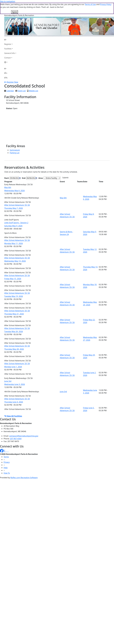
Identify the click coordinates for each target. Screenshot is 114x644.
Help (6, 468)
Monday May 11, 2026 (14, 243)
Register (8, 44)
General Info (10, 53)
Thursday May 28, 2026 (14, 349)
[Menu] (6, 78)
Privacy (7, 462)
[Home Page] (10, 40)
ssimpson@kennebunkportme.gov (24, 436)
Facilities (8, 49)
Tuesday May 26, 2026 (14, 331)
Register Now (12, 82)
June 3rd (8, 381)
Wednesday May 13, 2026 (15, 261)
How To (7, 473)
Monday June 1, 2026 (13, 367)
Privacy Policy (106, 4)
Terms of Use (90, 4)
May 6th (8, 187)
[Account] (10, 62)
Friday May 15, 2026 (13, 279)
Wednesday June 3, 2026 (15, 384)
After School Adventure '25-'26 (17, 205)
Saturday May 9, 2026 (13, 226)
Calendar (10, 91)
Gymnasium (15, 150)
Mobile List (34, 91)
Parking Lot (15, 153)
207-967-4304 (16, 439)
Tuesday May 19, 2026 (14, 296)
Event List (22, 91)
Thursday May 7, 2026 (14, 208)
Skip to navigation (8, 1)
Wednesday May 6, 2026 (14, 191)
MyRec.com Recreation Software (24, 478)
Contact (8, 58)
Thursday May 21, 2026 (14, 314)
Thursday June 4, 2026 (14, 402)
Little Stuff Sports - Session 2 (16, 223)
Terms (6, 457)
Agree (15, 12)
